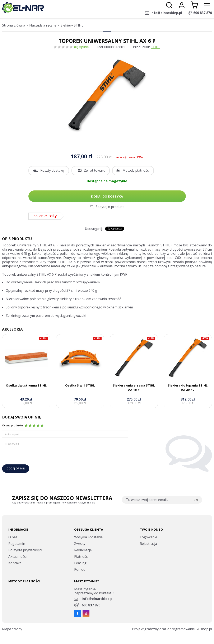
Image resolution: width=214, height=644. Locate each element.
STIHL (155, 47)
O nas (13, 537)
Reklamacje (83, 550)
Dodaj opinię (16, 468)
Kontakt (15, 563)
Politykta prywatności (25, 550)
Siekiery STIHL (72, 25)
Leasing (80, 563)
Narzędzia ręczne (43, 25)
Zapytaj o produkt (110, 207)
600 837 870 (203, 13)
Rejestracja (148, 544)
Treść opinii (12, 444)
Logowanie (148, 537)
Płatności (81, 557)
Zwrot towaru (95, 170)
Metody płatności (136, 170)
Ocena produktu (12, 425)
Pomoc (80, 569)
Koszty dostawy (52, 170)
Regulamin (17, 544)
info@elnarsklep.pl (166, 13)
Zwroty (80, 544)
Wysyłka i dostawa (88, 537)
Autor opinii (12, 434)
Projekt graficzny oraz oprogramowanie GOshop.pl (172, 629)
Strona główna (14, 25)
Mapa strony (12, 629)
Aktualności (17, 557)
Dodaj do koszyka (107, 196)
